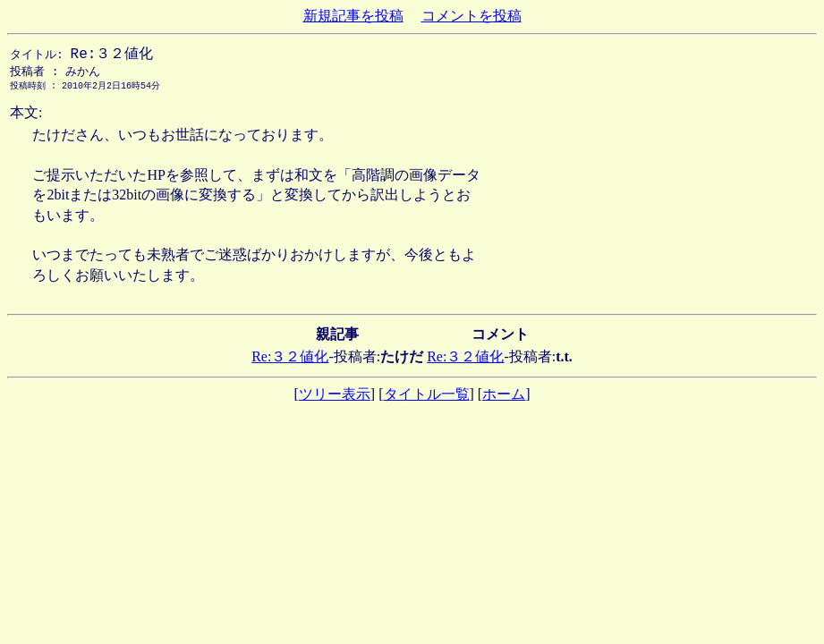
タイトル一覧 (427, 398)
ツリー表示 (335, 398)
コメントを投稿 (471, 16)
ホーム (504, 398)
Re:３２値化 (290, 360)
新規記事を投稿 (353, 16)
